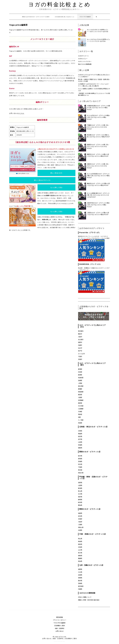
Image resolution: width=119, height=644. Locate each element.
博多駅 (80, 414)
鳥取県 (80, 544)
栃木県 (80, 456)
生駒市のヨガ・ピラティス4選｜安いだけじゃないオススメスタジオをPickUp (98, 166)
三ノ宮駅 (81, 420)
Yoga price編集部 (85, 17)
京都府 (80, 519)
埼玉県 (80, 464)
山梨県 (80, 485)
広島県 (80, 547)
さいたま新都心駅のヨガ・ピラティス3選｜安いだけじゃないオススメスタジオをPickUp (98, 195)
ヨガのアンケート (83, 56)
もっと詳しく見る (56, 187)
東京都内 (81, 331)
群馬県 (80, 459)
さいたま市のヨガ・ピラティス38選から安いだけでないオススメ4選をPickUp (98, 117)
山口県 (80, 550)
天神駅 (80, 412)
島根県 (80, 541)
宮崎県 (80, 583)
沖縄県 (80, 589)
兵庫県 (80, 530)
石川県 (80, 494)
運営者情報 (59, 617)
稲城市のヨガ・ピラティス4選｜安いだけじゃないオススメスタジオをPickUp (98, 146)
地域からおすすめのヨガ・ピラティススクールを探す (36, 17)
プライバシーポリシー (60, 620)
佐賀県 (80, 575)
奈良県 (80, 516)
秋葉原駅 (81, 392)
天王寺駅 (81, 406)
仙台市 (80, 348)
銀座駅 (80, 375)
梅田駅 (80, 403)
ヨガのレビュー (83, 59)
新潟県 (80, 488)
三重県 (80, 525)
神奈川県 (81, 473)
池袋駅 (80, 380)
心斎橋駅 (81, 409)
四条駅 (80, 423)
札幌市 (80, 345)
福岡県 (80, 569)
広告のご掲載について (85, 597)
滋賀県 (80, 513)
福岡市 (80, 342)
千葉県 (80, 467)
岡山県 (80, 539)
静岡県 (80, 500)
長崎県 (80, 578)
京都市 (80, 359)
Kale (55, 641)
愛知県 (80, 505)
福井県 (80, 497)
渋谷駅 (80, 372)
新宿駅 (80, 369)
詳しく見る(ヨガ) (56, 173)
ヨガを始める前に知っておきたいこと (65, 17)
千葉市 (80, 356)
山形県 (80, 442)
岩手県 (80, 439)
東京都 (80, 470)
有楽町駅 (81, 378)
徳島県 (80, 556)
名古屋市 (81, 339)
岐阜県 (80, 502)
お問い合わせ (60, 631)
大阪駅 (80, 397)
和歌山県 (81, 527)
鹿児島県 (81, 586)
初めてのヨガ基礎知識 (85, 64)
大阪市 (80, 337)
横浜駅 (80, 395)
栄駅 (79, 417)
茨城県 (80, 461)
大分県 (80, 572)
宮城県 (80, 445)
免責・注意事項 (59, 628)
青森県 (80, 434)
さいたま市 (81, 354)
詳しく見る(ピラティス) (42, 180)
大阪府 (80, 522)
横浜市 (80, 334)
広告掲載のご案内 (60, 626)
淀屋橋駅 (81, 400)
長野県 (80, 483)
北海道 (80, 431)
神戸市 (80, 351)
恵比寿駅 (81, 386)
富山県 (80, 491)
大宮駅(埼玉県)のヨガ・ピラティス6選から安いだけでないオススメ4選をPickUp (98, 108)
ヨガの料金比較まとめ (60, 4)
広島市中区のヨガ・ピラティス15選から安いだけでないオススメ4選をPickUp (98, 205)
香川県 (80, 553)
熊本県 (80, 581)
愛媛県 (80, 558)
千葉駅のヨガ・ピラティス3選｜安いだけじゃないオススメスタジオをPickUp (98, 127)
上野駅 (80, 383)
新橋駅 (80, 389)
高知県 (80, 561)
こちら (22, 113)
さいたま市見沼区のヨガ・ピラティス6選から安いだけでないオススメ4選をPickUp (98, 176)
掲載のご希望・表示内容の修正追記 (89, 600)
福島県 (80, 448)
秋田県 (80, 436)
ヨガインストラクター (85, 61)
